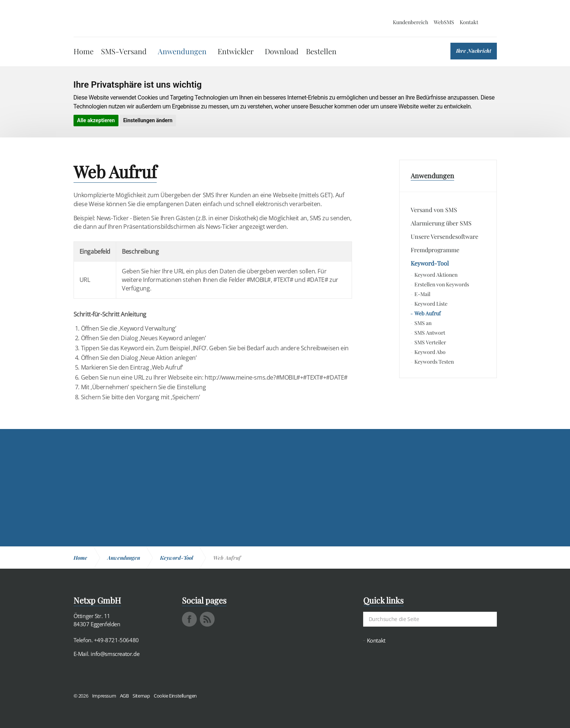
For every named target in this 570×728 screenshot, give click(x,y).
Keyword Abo (430, 352)
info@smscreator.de (115, 654)
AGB (124, 696)
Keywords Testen (434, 362)
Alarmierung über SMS (441, 223)
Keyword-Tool (430, 263)
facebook (189, 619)
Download (282, 51)
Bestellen (321, 51)
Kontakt (469, 22)
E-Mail (422, 294)
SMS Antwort (430, 333)
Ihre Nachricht (474, 51)
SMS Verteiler (430, 342)
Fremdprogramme (435, 250)
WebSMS (444, 22)
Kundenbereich (411, 22)
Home (84, 51)
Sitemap (141, 696)
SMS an (423, 323)
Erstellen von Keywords (442, 284)
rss (207, 619)
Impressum (104, 696)
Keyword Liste (431, 304)
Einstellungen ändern (148, 120)
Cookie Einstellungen (175, 696)
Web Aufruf (428, 313)
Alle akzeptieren (96, 120)
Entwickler (236, 51)
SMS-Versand (124, 51)
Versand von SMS (434, 210)
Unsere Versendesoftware (444, 236)
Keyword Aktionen (436, 275)
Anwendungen (182, 51)
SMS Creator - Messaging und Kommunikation (109, 19)
